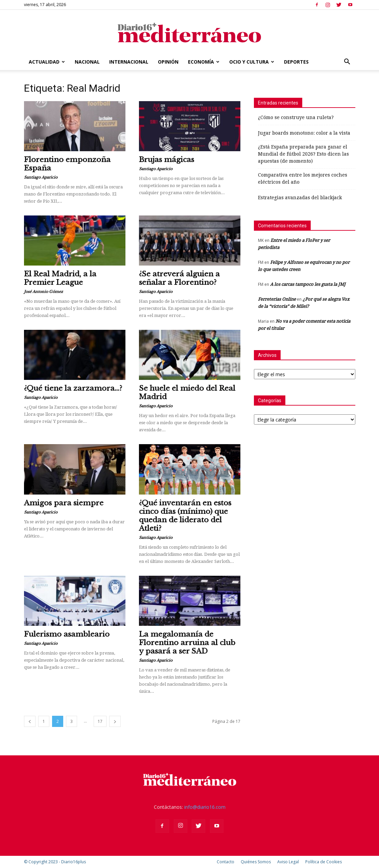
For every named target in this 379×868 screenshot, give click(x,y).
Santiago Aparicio (41, 177)
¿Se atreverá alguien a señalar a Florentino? (179, 278)
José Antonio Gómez (43, 292)
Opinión (168, 62)
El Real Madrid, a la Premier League (60, 278)
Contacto (226, 862)
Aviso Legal (288, 862)
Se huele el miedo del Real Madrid (187, 393)
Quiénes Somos (256, 862)
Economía (204, 62)
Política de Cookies (324, 862)
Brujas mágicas (167, 160)
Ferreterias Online (277, 299)
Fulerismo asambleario (67, 634)
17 (100, 721)
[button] (347, 62)
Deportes (296, 62)
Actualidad (47, 62)
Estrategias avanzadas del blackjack (300, 198)
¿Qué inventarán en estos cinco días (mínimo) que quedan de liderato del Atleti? (185, 516)
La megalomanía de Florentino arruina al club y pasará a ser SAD (187, 643)
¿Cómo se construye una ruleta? (296, 117)
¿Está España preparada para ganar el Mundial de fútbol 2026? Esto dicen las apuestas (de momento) (303, 154)
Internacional (129, 62)
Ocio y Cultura (252, 62)
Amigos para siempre (64, 503)
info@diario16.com (205, 807)
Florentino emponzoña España (67, 164)
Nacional (87, 62)
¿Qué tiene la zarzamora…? (73, 388)
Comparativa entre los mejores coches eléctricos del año (303, 178)
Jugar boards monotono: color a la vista (304, 133)
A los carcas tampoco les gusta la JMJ (308, 284)
